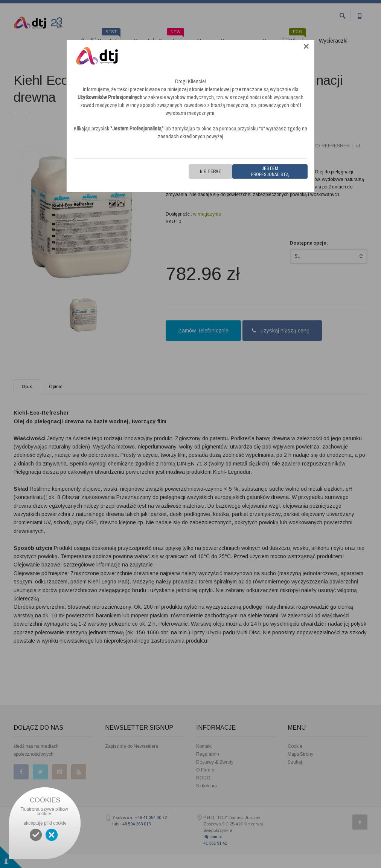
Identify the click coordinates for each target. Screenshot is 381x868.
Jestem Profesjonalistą (270, 171)
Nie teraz (210, 171)
